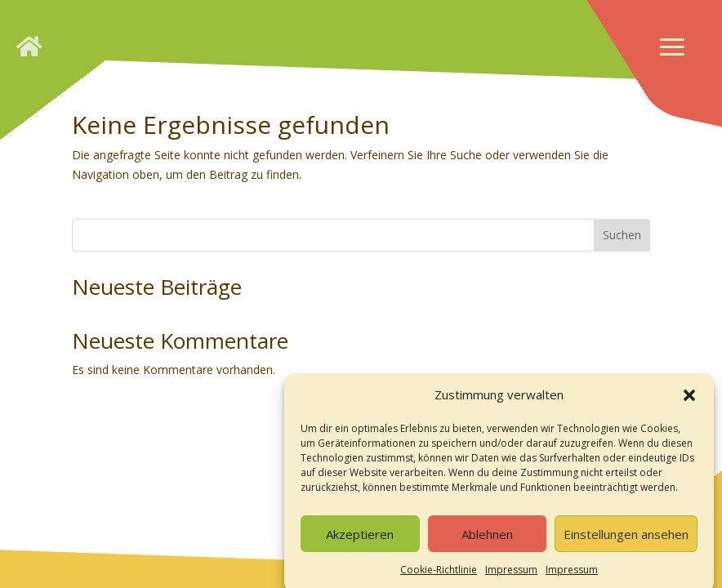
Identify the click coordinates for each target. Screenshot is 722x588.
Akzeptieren (360, 538)
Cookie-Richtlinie (439, 575)
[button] (689, 400)
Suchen (622, 235)
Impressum (511, 575)
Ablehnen (487, 538)
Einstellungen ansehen (626, 538)
